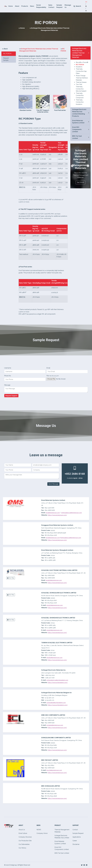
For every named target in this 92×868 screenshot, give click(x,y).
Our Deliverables (24, 844)
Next (88, 166)
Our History (22, 848)
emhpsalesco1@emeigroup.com (72, 513)
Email (48, 368)
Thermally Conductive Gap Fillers (81, 71)
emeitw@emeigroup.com (54, 658)
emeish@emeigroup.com (54, 630)
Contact (75, 830)
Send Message (53, 484)
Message (7, 385)
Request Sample (6, 59)
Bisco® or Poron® (82, 62)
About (17, 6)
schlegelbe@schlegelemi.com (56, 703)
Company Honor (42, 833)
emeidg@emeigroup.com (55, 605)
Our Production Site (25, 841)
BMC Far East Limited (62, 853)
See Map (11, 578)
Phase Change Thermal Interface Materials (82, 78)
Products (25, 6)
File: (53, 376)
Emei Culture (23, 833)
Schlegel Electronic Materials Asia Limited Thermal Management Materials (79, 53)
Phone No (8, 376)
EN (86, 2)
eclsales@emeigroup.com (55, 725)
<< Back (5, 49)
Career (75, 841)
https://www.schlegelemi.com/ (58, 683)
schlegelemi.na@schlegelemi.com (57, 680)
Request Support (11, 396)
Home (11, 6)
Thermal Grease (81, 82)
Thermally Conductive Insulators (80, 102)
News (32, 6)
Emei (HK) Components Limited (77, 129)
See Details (81, 182)
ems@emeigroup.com (53, 513)
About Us (22, 830)
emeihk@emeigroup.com (54, 580)
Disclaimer (76, 844)
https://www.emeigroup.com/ (57, 515)
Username (8, 368)
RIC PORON (80, 65)
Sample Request (78, 833)
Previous (72, 166)
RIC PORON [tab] (7, 54)
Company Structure (25, 837)
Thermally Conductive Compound (80, 95)
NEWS (39, 830)
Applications (77, 837)
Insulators (79, 67)
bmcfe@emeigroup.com (54, 770)
